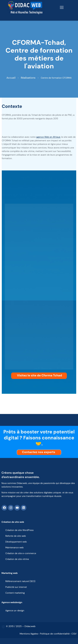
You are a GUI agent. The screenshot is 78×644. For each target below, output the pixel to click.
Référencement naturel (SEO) (20, 581)
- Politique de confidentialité (54, 634)
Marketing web (10, 573)
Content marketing (15, 593)
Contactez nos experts (39, 452)
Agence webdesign (12, 602)
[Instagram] (11, 508)
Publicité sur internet (16, 587)
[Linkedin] (24, 508)
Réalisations (28, 78)
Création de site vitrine (17, 559)
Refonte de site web (16, 536)
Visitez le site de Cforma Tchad (39, 375)
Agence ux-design (15, 611)
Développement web (16, 542)
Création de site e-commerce (21, 553)
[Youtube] (17, 508)
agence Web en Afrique (48, 137)
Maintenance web (15, 548)
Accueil (11, 78)
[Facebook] (4, 508)
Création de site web (13, 522)
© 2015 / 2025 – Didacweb (21, 626)
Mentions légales (29, 634)
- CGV (73, 634)
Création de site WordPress (19, 530)
